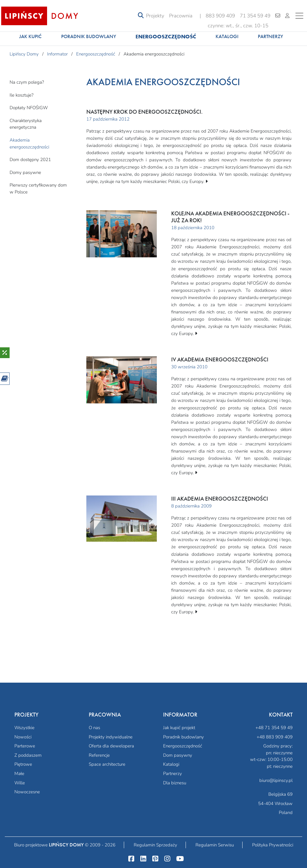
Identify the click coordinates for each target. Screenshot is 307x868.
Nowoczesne (27, 792)
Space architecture (107, 764)
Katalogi (227, 36)
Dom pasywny (178, 755)
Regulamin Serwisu (215, 845)
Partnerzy (270, 36)
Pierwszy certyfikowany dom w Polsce (38, 189)
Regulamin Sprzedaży (155, 845)
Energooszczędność (166, 36)
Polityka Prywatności (273, 845)
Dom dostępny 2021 (30, 160)
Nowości (23, 737)
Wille (20, 783)
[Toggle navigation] (141, 16)
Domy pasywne (25, 172)
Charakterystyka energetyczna (26, 124)
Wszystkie (24, 728)
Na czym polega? (27, 82)
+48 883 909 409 (275, 737)
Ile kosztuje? (22, 95)
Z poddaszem (28, 755)
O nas (94, 728)
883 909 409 (220, 16)
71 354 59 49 (255, 16)
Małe (19, 774)
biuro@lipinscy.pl (276, 780)
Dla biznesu (175, 783)
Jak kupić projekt (179, 728)
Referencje (99, 755)
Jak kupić (30, 36)
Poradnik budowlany (89, 36)
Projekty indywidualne (111, 737)
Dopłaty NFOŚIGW (29, 108)
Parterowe (25, 746)
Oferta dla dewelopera (111, 746)
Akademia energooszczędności (29, 144)
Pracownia (181, 16)
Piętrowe (23, 764)
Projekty (155, 16)
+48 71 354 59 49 (274, 728)
